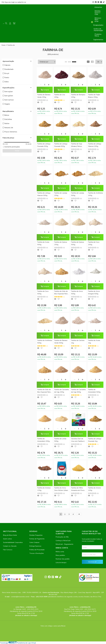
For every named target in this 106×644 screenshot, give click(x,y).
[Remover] (41, 85)
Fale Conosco (8, 550)
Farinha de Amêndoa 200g (95, 194)
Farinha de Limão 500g (60, 440)
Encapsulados (98, 25)
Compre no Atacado (10, 546)
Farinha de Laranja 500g (78, 194)
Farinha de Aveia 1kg (94, 342)
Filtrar (17, 151)
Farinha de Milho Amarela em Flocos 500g (78, 489)
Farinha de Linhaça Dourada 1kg (95, 440)
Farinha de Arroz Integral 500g (94, 293)
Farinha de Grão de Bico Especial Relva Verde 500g (44, 391)
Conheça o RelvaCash (63, 541)
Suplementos (98, 40)
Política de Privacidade (37, 550)
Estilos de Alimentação (98, 30)
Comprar (45, 90)
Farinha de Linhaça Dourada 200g (44, 145)
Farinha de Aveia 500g (43, 243)
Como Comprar (34, 542)
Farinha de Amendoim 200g (43, 440)
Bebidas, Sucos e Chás (98, 13)
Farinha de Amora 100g (94, 489)
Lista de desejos (61, 563)
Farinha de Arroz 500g (77, 293)
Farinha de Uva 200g (60, 96)
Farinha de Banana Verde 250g (44, 96)
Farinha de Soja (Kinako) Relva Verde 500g (77, 145)
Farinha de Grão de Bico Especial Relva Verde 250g (61, 293)
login (13, 2)
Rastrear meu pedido (63, 559)
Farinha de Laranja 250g (61, 194)
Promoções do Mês (62, 537)
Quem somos (8, 539)
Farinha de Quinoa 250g (61, 243)
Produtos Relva (98, 35)
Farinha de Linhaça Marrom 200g (95, 145)
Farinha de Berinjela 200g (78, 96)
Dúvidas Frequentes (36, 535)
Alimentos (98, 7)
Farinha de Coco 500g (43, 293)
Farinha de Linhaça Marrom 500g (44, 194)
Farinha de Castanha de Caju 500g (78, 391)
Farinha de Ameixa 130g (44, 489)
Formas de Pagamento (37, 539)
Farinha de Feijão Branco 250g (94, 96)
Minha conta (60, 552)
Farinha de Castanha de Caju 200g (61, 391)
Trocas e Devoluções (37, 553)
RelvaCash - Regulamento (64, 544)
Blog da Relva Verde (10, 535)
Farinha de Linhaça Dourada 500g (61, 145)
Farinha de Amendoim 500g (94, 391)
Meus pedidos (60, 555)
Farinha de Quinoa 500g (77, 243)
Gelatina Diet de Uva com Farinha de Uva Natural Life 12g (78, 440)
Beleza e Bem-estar (98, 20)
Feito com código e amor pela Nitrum (53, 626)
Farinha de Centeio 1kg (78, 342)
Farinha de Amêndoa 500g (45, 342)
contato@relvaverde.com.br (20, 597)
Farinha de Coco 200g (94, 243)
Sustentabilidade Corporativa (13, 542)
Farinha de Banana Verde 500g (61, 342)
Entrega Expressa (35, 546)
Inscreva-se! (92, 562)
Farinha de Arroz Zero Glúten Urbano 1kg (61, 489)
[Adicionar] (49, 85)
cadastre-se (22, 2)
